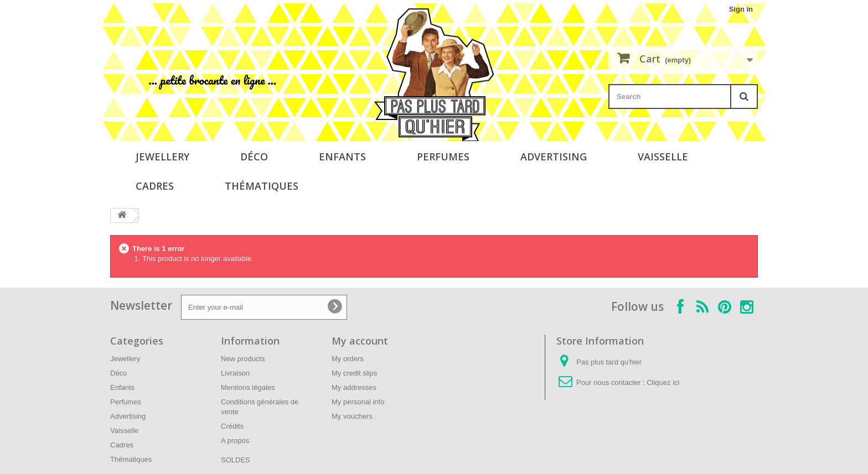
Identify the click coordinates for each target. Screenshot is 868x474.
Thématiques (262, 186)
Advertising (554, 157)
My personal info (358, 402)
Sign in (741, 9)
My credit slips (354, 373)
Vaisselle (663, 157)
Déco (254, 157)
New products (243, 359)
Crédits (232, 426)
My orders (348, 359)
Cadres (155, 186)
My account (360, 341)
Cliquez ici (663, 382)
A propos (235, 441)
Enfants (342, 157)
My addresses (354, 387)
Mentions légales (248, 387)
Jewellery (162, 157)
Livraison (235, 373)
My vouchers (352, 416)
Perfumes (443, 157)
